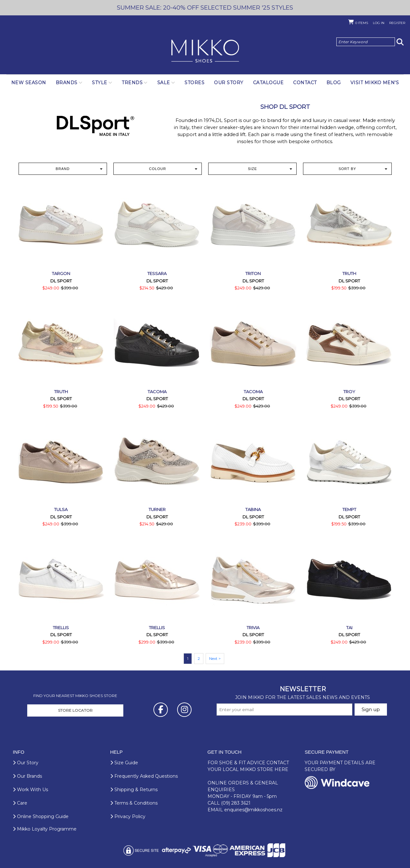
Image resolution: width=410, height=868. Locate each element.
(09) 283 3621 (236, 803)
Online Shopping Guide (41, 816)
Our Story (229, 83)
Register (397, 23)
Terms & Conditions (134, 803)
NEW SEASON (29, 83)
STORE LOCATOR (75, 710)
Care (20, 803)
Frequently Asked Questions (144, 776)
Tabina (253, 509)
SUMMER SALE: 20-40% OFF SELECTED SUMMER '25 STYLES (205, 8)
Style (100, 83)
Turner (157, 509)
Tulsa (61, 509)
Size (270, 169)
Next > (215, 658)
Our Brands (27, 776)
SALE (164, 83)
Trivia (253, 628)
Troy (349, 392)
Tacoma (157, 392)
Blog (334, 83)
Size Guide (124, 763)
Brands (67, 83)
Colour (173, 169)
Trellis (61, 628)
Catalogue (268, 83)
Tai (349, 628)
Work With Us (30, 790)
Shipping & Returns (134, 790)
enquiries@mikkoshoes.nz (253, 810)
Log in (379, 23)
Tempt (349, 509)
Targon (61, 273)
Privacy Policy (128, 816)
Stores (194, 83)
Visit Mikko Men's (375, 83)
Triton (253, 273)
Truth (349, 273)
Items (362, 23)
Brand (79, 169)
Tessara (157, 273)
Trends (132, 83)
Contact (305, 83)
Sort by (363, 169)
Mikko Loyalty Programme (45, 829)
